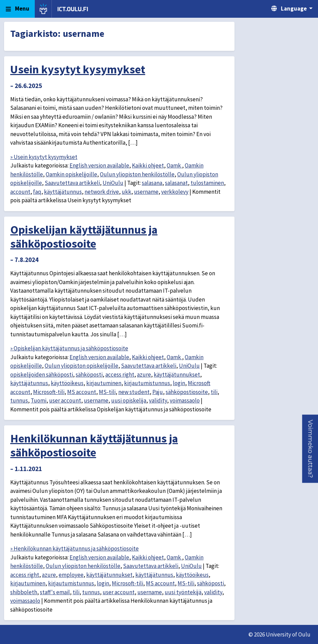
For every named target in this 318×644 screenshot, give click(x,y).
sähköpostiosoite (187, 392)
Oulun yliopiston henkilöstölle (137, 174)
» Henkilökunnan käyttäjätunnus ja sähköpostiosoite (74, 548)
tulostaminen (207, 183)
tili (214, 392)
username (146, 192)
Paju (158, 392)
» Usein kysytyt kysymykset (44, 157)
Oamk (174, 165)
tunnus (19, 400)
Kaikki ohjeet (148, 165)
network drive (102, 192)
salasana (152, 183)
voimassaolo (185, 400)
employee (71, 575)
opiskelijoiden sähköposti (42, 375)
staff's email (55, 592)
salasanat (176, 183)
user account (65, 400)
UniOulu (113, 183)
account (20, 192)
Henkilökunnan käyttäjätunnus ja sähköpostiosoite (94, 445)
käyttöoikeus (67, 383)
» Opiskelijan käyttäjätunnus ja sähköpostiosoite (69, 348)
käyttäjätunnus (63, 192)
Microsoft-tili (49, 392)
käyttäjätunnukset (177, 375)
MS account (82, 392)
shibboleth (24, 592)
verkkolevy (175, 192)
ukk (126, 192)
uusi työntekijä (183, 592)
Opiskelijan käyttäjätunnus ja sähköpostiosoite (84, 237)
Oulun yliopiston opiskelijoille (81, 366)
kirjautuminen (104, 383)
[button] (310, 449)
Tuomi (39, 400)
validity (158, 400)
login (179, 383)
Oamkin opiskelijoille (71, 174)
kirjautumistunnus (147, 383)
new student (134, 392)
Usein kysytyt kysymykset (78, 69)
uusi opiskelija (129, 400)
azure (144, 375)
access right (120, 375)
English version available (99, 165)
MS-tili (107, 392)
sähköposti (89, 375)
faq (37, 192)
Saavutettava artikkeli (72, 183)
